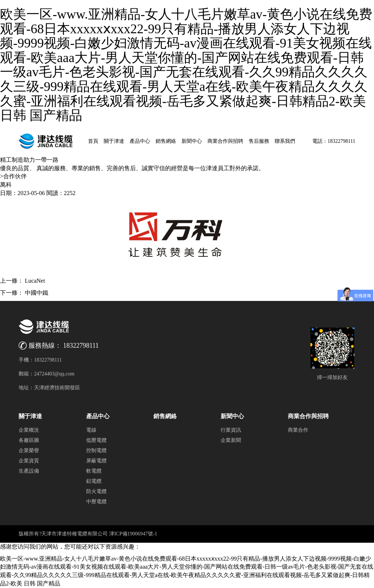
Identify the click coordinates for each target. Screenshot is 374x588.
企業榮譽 (29, 450)
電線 (91, 430)
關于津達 (114, 141)
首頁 (93, 141)
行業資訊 (231, 430)
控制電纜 (96, 450)
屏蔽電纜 (96, 461)
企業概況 (29, 430)
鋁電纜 (94, 481)
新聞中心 (192, 141)
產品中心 (140, 141)
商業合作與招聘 (225, 141)
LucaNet (35, 281)
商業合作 (298, 430)
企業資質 (29, 461)
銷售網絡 (166, 141)
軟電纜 (94, 471)
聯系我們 (285, 141)
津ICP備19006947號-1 (133, 534)
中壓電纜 (96, 502)
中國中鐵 (37, 293)
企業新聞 (231, 440)
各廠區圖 (29, 440)
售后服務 (259, 141)
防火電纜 (96, 491)
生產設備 (29, 471)
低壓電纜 (96, 440)
